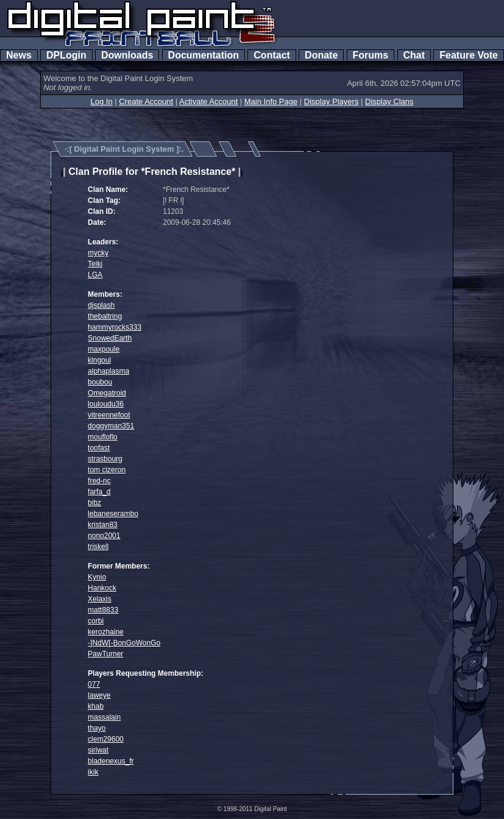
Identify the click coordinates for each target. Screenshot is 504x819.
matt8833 (103, 610)
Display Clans (389, 101)
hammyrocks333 (115, 327)
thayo (97, 728)
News (19, 55)
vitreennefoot (109, 415)
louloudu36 (106, 404)
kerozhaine (106, 632)
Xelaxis (100, 599)
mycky (98, 253)
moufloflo (103, 437)
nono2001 (104, 536)
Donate (321, 55)
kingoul (99, 360)
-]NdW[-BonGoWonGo (124, 643)
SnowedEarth (110, 338)
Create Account (146, 101)
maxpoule (104, 349)
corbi (96, 621)
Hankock (102, 588)
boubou (100, 382)
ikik (93, 772)
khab (96, 706)
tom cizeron (107, 470)
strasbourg (105, 459)
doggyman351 (111, 426)
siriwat (98, 750)
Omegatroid (107, 393)
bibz (94, 503)
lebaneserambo (113, 514)
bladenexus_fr (111, 761)
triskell (98, 547)
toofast (99, 448)
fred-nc (99, 481)
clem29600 (106, 739)
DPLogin (66, 55)
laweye (99, 695)
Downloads (127, 55)
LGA (95, 275)
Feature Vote (469, 55)
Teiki (95, 264)
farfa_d (99, 492)
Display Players (332, 101)
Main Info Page (271, 101)
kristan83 (103, 525)
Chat (414, 55)
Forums (371, 55)
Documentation (204, 55)
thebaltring (105, 316)
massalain (104, 717)
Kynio (97, 577)
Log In (101, 101)
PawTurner (105, 654)
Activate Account (208, 101)
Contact (272, 55)
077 (94, 684)
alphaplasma (108, 371)
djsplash (101, 305)
